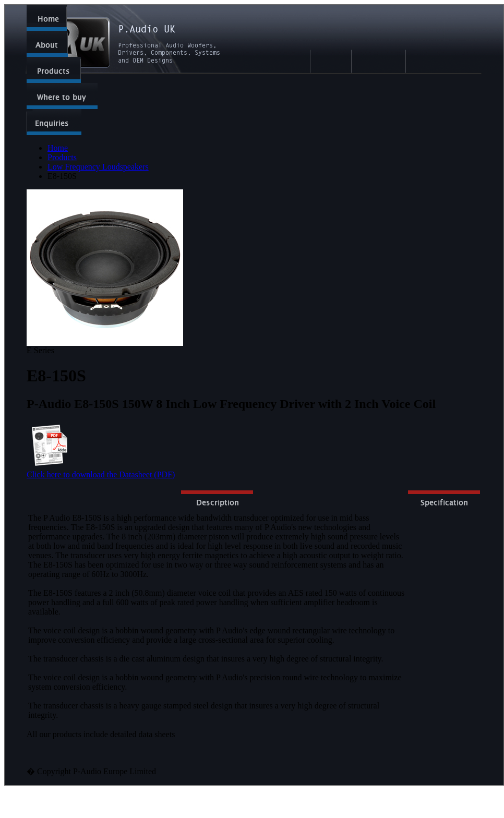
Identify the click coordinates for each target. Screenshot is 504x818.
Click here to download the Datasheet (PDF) (101, 474)
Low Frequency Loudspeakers (98, 167)
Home (58, 148)
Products (62, 157)
